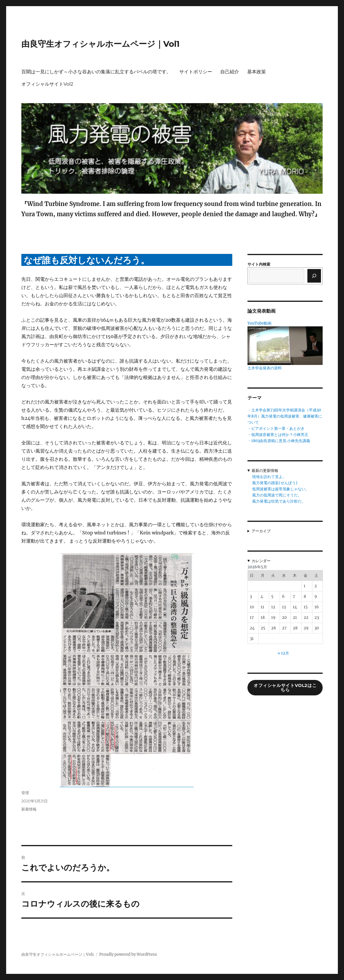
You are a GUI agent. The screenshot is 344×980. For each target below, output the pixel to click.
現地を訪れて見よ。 (269, 477)
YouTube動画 (259, 323)
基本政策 (257, 72)
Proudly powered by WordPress (128, 954)
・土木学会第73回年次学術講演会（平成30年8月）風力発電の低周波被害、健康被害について (285, 416)
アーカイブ (261, 531)
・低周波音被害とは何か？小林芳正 (278, 435)
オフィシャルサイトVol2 (47, 84)
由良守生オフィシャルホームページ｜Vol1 (100, 44)
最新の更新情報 (265, 471)
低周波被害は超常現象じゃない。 (281, 489)
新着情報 (29, 809)
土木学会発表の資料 (265, 368)
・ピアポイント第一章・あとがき (276, 428)
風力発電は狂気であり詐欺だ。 (279, 501)
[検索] (314, 276)
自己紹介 (230, 72)
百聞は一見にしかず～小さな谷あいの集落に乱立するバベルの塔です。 (96, 72)
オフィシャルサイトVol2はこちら (285, 688)
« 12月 (283, 653)
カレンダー (261, 561)
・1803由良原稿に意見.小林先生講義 (279, 441)
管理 (25, 793)
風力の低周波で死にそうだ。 (277, 495)
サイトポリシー (196, 72)
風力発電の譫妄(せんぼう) (275, 483)
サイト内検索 (259, 264)
